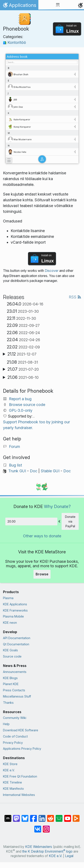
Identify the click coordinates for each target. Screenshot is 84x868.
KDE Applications (15, 604)
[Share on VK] (38, 827)
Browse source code (27, 405)
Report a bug (20, 399)
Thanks (8, 703)
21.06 (23, 377)
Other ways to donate (42, 536)
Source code (12, 656)
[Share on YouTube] (68, 816)
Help (6, 724)
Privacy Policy (13, 743)
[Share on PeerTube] (76, 816)
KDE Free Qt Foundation (20, 776)
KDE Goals (10, 650)
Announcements (15, 672)
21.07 (23, 369)
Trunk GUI (17, 471)
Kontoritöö (14, 42)
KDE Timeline (12, 782)
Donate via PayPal (70, 521)
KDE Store (10, 764)
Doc (34, 471)
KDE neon (10, 623)
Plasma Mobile (13, 616)
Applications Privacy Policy (22, 749)
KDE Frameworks (15, 610)
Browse (42, 574)
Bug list (15, 465)
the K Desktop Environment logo (47, 851)
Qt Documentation (16, 644)
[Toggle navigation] (58, 5)
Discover (52, 271)
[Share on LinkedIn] (42, 816)
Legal (69, 856)
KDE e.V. (9, 770)
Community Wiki (15, 718)
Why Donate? (57, 506)
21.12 (22, 354)
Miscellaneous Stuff (17, 696)
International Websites (19, 795)
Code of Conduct (15, 736)
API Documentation (17, 638)
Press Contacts (14, 690)
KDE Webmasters (39, 847)
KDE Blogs (10, 678)
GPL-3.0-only (21, 410)
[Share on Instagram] (46, 827)
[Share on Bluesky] (25, 816)
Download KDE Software (21, 730)
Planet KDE (11, 684)
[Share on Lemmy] (59, 816)
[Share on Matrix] (8, 816)
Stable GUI (50, 471)
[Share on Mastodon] (16, 816)
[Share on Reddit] (51, 816)
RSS (75, 297)
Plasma (8, 598)
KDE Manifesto (13, 789)
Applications (19, 6)
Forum (14, 447)
